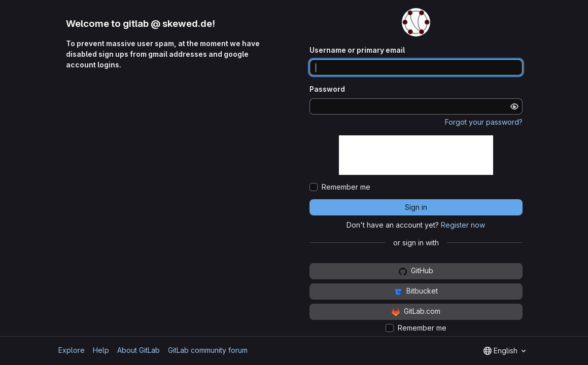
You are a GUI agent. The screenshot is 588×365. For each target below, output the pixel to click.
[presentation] (416, 155)
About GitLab (139, 350)
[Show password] (514, 106)
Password (327, 89)
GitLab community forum (208, 350)
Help (101, 350)
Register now (463, 225)
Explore (72, 350)
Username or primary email (357, 50)
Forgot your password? (484, 122)
